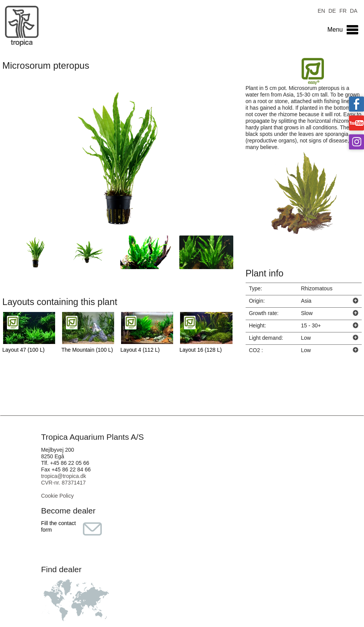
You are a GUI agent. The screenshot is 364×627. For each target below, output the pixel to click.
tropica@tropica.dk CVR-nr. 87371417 (63, 479)
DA (353, 10)
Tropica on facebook (356, 104)
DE (332, 10)
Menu (335, 30)
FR (343, 10)
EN (321, 10)
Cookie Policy (57, 496)
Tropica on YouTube (356, 123)
